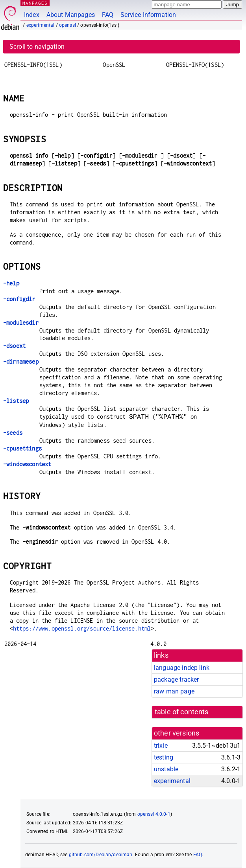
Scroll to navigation (37, 47)
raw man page (174, 691)
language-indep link (182, 668)
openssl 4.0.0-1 (154, 814)
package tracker (176, 680)
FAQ (108, 15)
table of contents (182, 712)
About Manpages (71, 15)
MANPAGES (35, 3)
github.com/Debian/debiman (101, 855)
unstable (166, 769)
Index (32, 15)
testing (164, 757)
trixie (161, 746)
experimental (41, 25)
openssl (68, 25)
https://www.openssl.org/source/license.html (82, 628)
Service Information (148, 15)
